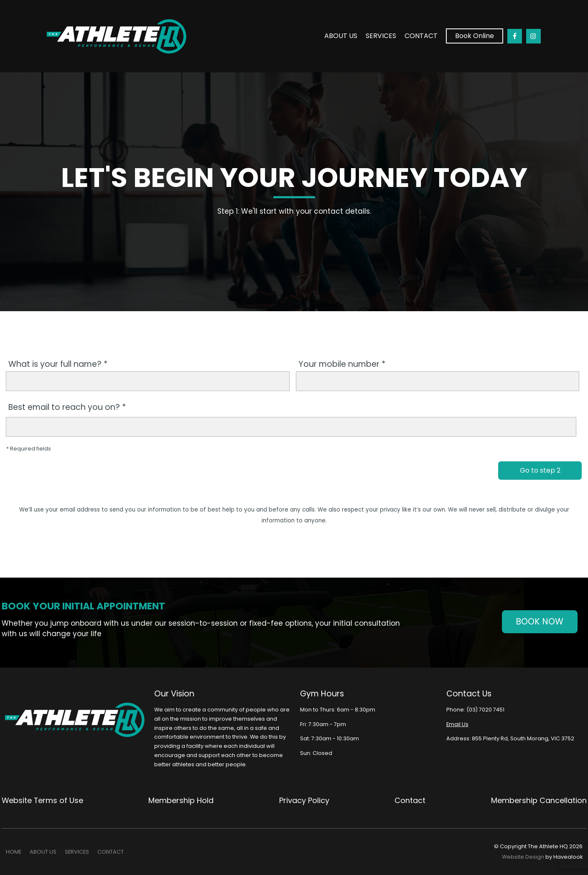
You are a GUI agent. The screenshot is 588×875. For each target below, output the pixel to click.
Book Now (540, 621)
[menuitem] (14, 852)
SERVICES (381, 35)
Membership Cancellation (539, 800)
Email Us (457, 724)
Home (14, 852)
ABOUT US (341, 35)
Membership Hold (181, 800)
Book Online (475, 35)
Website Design (523, 857)
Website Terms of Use (42, 800)
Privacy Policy (304, 800)
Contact (421, 35)
